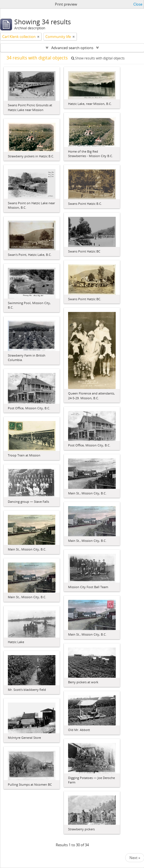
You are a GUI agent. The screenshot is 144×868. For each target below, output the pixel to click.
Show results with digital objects (98, 58)
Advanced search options (72, 48)
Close (138, 4)
